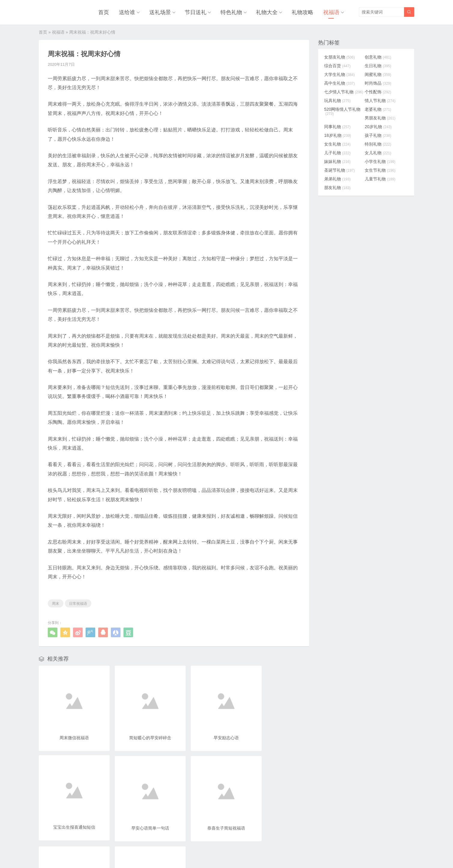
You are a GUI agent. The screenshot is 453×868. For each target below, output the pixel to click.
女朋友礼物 (339, 56)
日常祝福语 (78, 603)
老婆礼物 (379, 109)
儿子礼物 (337, 152)
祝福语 (331, 12)
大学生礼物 (339, 74)
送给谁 (130, 12)
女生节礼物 (382, 170)
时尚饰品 (379, 83)
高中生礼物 (339, 83)
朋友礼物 (337, 187)
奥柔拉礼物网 (212, 851)
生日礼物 (379, 65)
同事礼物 (337, 126)
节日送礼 (198, 12)
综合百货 (337, 65)
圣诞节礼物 (339, 170)
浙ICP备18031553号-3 (247, 851)
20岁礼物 (380, 126)
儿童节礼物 (382, 178)
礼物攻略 (303, 12)
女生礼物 (337, 143)
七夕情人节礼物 (344, 91)
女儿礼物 (379, 152)
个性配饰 (379, 91)
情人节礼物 (382, 100)
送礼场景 (163, 12)
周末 (56, 603)
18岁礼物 (338, 135)
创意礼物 (379, 56)
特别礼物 (379, 143)
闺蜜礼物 (379, 74)
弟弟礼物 (337, 178)
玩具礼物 (337, 100)
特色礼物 (233, 12)
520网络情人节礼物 (342, 111)
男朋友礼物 (382, 117)
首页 (108, 12)
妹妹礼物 (337, 161)
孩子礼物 (379, 135)
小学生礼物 (382, 161)
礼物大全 (268, 12)
